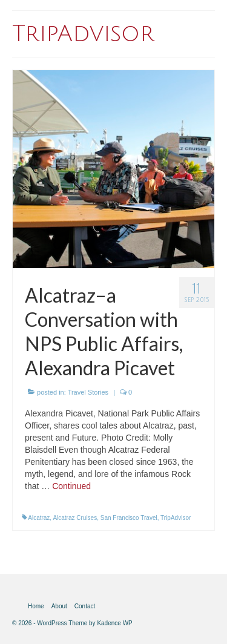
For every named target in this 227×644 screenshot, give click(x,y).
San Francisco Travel (129, 518)
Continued (71, 486)
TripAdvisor (176, 518)
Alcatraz (39, 518)
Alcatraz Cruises (75, 518)
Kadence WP (114, 623)
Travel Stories (88, 392)
